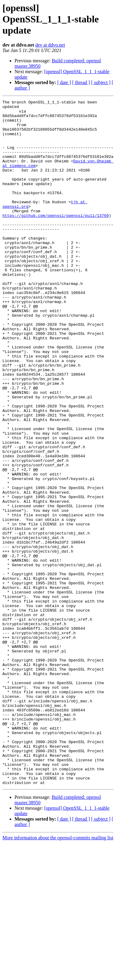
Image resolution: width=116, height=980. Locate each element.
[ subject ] (101, 82)
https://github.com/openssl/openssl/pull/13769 (56, 239)
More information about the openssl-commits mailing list (58, 975)
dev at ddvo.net (50, 45)
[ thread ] (81, 82)
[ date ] (64, 82)
